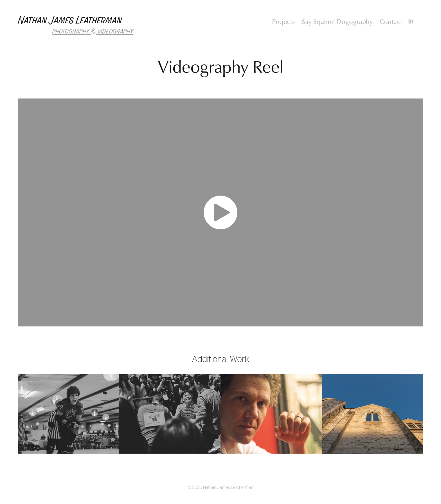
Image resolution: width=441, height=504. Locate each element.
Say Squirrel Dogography (337, 21)
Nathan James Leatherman (70, 20)
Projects (283, 21)
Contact (391, 21)
